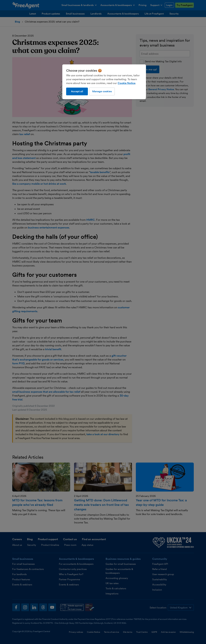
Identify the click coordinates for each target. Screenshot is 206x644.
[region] (104, 82)
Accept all (77, 91)
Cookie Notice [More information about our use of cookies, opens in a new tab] (126, 83)
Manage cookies (102, 91)
